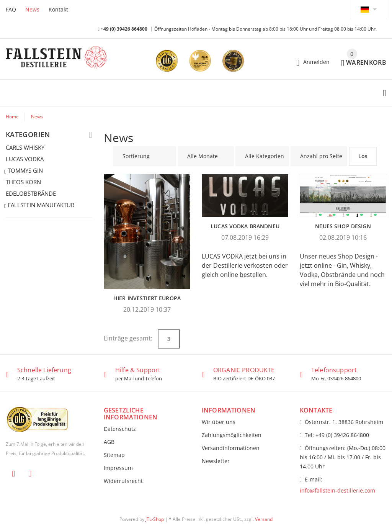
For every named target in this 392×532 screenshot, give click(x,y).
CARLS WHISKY (25, 147)
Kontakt (58, 9)
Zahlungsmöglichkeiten (232, 435)
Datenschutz (120, 429)
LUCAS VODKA (25, 159)
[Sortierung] (145, 156)
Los (363, 156)
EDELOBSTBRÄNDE (31, 193)
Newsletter (216, 461)
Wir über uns (219, 422)
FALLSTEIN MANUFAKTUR (40, 205)
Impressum (118, 468)
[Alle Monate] (206, 156)
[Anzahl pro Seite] (319, 156)
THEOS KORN (23, 182)
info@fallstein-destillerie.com (337, 490)
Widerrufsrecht (123, 481)
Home (12, 117)
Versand (264, 519)
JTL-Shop (155, 519)
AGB (109, 442)
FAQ (11, 9)
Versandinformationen (231, 448)
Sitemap (114, 455)
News (32, 9)
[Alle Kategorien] (262, 156)
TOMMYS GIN (24, 171)
